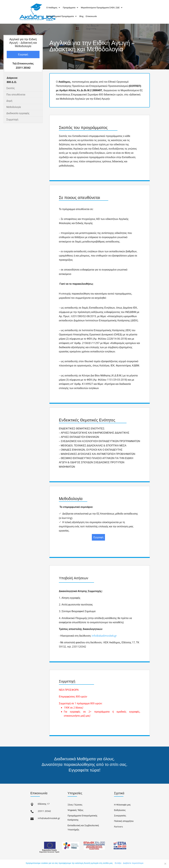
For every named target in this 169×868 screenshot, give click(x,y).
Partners (118, 827)
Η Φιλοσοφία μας (122, 805)
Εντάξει (118, 863)
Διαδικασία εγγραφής (18, 113)
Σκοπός (11, 88)
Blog (81, 16)
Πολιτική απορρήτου (124, 821)
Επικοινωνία (91, 16)
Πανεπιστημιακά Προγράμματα (60, 16)
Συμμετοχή (12, 119)
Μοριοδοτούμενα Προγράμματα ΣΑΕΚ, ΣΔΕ (100, 8)
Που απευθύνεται (16, 94)
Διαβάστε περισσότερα (133, 863)
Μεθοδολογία (14, 107)
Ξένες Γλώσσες (75, 805)
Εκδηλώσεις (120, 810)
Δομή (9, 101)
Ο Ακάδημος (52, 8)
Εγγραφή (23, 54)
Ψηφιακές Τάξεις (76, 810)
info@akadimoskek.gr (104, 636)
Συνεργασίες (120, 816)
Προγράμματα (69, 8)
